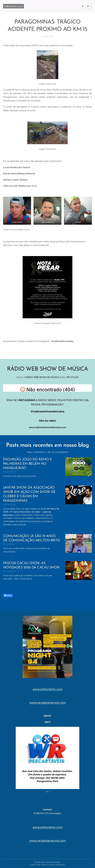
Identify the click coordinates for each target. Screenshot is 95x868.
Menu (87, 6)
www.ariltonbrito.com (48, 689)
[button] (83, 6)
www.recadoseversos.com (48, 703)
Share (8, 595)
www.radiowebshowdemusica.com (48, 427)
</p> (47, 388)
